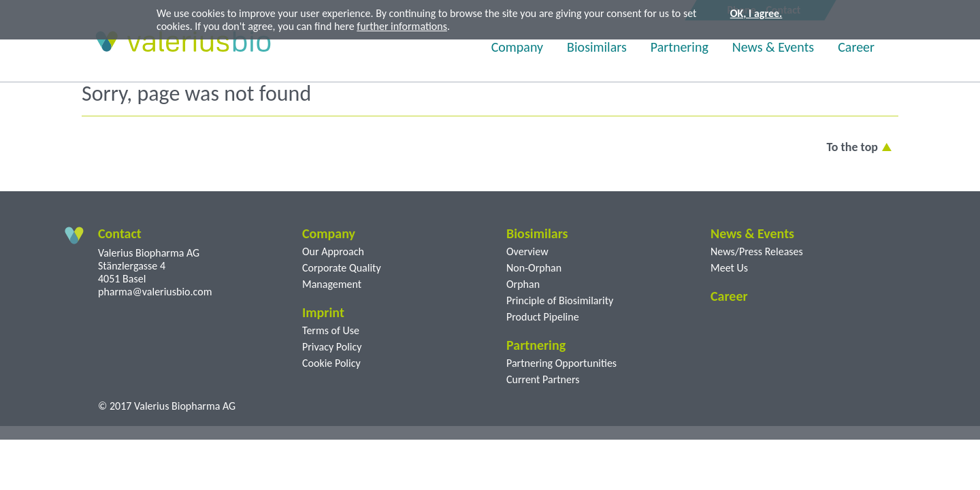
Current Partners (543, 379)
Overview (527, 251)
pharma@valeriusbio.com (155, 292)
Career (856, 47)
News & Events (773, 47)
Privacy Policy (332, 347)
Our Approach (333, 251)
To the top (852, 147)
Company (517, 47)
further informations (402, 26)
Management (332, 284)
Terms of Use (331, 330)
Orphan (523, 284)
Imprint (323, 312)
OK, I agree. (756, 13)
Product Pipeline (543, 317)
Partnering (680, 47)
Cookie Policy (331, 363)
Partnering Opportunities (561, 363)
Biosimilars (597, 47)
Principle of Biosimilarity (560, 300)
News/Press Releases (757, 251)
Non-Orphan (534, 268)
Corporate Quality (342, 268)
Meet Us (729, 268)
